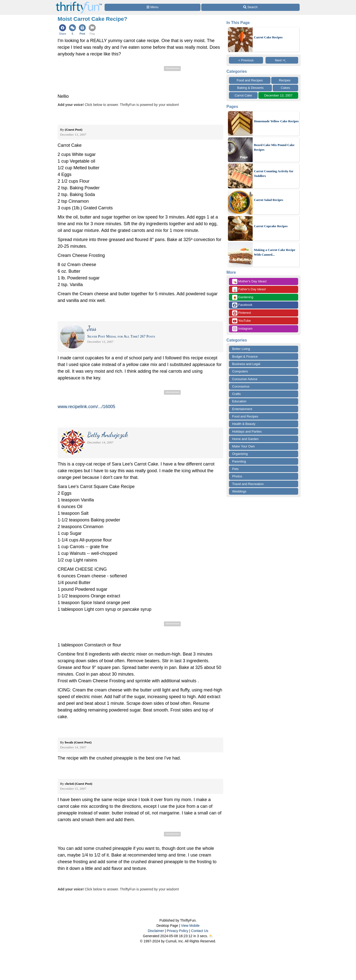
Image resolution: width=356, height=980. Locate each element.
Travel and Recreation (248, 484)
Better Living (241, 349)
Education (239, 401)
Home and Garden (245, 439)
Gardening (243, 297)
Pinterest (242, 313)
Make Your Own (244, 446)
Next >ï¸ (282, 60)
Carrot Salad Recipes (268, 200)
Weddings (239, 491)
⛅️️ (211, 936)
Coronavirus (241, 386)
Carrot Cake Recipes (268, 37)
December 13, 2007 (278, 95)
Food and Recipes (250, 80)
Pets (235, 469)
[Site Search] (250, 7)
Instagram (242, 329)
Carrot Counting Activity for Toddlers (274, 174)
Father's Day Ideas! (249, 289)
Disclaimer (156, 931)
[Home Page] (79, 3)
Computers (240, 371)
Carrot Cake (243, 95)
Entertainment (242, 409)
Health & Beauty (244, 424)
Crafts (236, 394)
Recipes (285, 80)
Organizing (240, 454)
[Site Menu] (153, 7)
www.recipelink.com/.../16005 (86, 407)
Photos (237, 476)
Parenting (239, 461)
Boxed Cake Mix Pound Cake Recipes (274, 147)
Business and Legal (246, 364)
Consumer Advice (245, 379)
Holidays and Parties (247, 431)
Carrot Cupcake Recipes (271, 226)
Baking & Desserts (250, 88)
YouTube (241, 321)
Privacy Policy (177, 931)
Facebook (242, 305)
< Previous (246, 60)
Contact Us (200, 931)
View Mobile (190, 926)
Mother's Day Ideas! (249, 282)
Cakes (285, 88)
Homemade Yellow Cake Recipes (276, 121)
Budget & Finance (245, 356)
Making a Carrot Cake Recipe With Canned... (275, 252)
